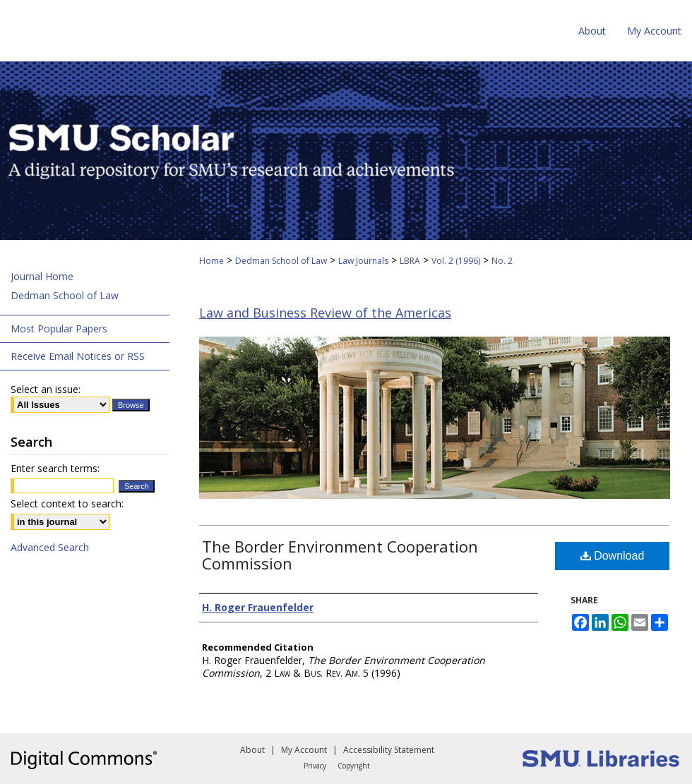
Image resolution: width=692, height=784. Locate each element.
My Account (304, 750)
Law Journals (363, 261)
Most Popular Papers (59, 328)
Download (613, 556)
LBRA (410, 261)
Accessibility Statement (389, 750)
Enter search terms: (55, 468)
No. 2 (502, 261)
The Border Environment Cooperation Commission (340, 555)
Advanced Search (50, 547)
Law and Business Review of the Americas (325, 313)
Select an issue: (46, 389)
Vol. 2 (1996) (456, 261)
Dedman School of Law (281, 261)
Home (211, 261)
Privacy (315, 766)
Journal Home (42, 276)
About (252, 750)
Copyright (354, 766)
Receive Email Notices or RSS (78, 356)
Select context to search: (67, 503)
